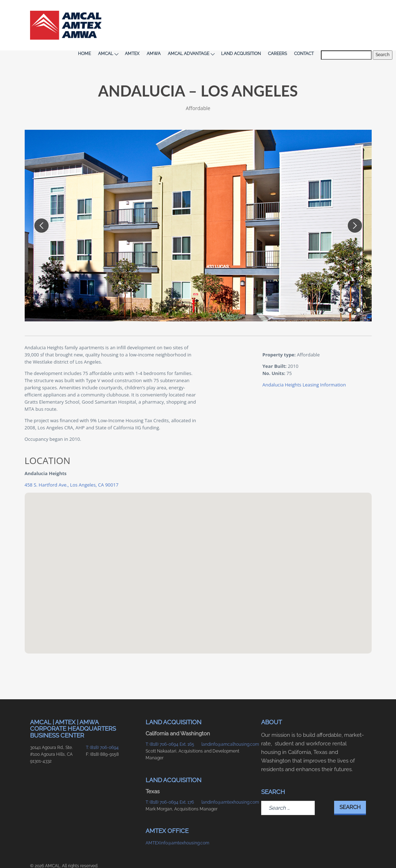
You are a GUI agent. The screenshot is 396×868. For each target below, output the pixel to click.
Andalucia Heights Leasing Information (304, 367)
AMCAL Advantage (217, 15)
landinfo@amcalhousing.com (226, 727)
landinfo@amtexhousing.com (226, 785)
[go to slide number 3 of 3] (358, 293)
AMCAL (134, 15)
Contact (330, 15)
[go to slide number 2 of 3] (350, 293)
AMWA (179, 15)
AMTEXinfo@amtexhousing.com (170, 825)
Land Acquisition (267, 15)
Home (110, 15)
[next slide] (355, 208)
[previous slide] (41, 208)
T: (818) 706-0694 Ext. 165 (170, 727)
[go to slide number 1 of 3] (341, 293)
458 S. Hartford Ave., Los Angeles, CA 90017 (72, 467)
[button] (198, 549)
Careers (303, 15)
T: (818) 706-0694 (102, 730)
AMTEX (158, 15)
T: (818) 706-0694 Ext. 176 (170, 785)
